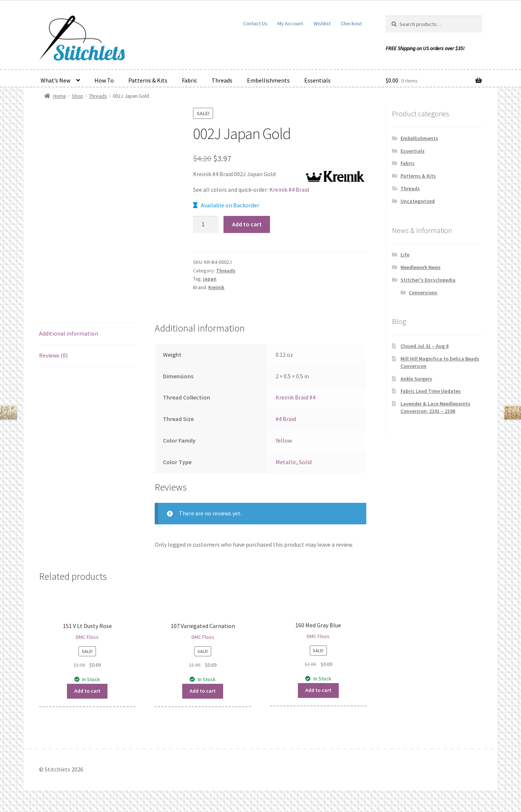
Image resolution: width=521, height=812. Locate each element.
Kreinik (216, 287)
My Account (290, 23)
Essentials (317, 80)
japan (210, 279)
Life (405, 255)
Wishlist (322, 23)
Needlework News (421, 267)
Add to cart (247, 224)
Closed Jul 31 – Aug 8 (424, 346)
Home (60, 96)
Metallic (286, 462)
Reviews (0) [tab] (53, 355)
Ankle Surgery (416, 379)
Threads (222, 80)
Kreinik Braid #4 (295, 397)
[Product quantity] (206, 224)
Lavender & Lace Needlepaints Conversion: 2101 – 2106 (435, 407)
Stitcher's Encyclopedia (428, 280)
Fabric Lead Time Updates (431, 391)
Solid (305, 462)
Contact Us (255, 23)
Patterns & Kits (148, 80)
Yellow (284, 440)
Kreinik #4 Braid (289, 190)
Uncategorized (418, 201)
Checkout (351, 23)
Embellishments (268, 80)
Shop (78, 96)
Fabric (189, 80)
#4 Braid (286, 419)
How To (104, 80)
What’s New (55, 80)
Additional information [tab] (69, 333)
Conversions (423, 292)
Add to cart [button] (87, 691)
